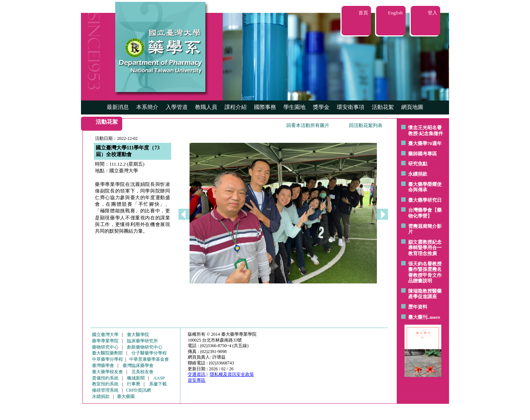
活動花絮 (383, 107)
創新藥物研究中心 (145, 347)
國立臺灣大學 (105, 335)
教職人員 (206, 107)
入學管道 (177, 107)
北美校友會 (142, 372)
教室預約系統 (105, 384)
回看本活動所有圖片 (308, 125)
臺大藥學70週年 (425, 143)
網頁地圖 (412, 107)
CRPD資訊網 (138, 390)
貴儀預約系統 (105, 378)
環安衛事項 (351, 107)
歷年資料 (418, 307)
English (395, 13)
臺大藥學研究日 (425, 200)
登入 (432, 13)
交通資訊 (197, 374)
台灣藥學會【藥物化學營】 (425, 213)
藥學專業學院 (105, 341)
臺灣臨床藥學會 (138, 366)
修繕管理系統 (105, 390)
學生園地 (294, 107)
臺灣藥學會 (103, 366)
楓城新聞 (136, 378)
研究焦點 (418, 164)
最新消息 (118, 107)
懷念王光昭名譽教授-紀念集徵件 (426, 130)
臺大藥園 (126, 396)
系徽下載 (158, 384)
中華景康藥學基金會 (149, 359)
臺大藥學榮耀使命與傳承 (425, 187)
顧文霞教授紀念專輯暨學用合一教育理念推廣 (425, 248)
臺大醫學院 (138, 335)
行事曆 (134, 384)
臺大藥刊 (418, 317)
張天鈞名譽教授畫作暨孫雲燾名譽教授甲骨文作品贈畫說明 (425, 272)
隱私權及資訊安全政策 (232, 374)
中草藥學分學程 (107, 359)
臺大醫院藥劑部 (107, 353)
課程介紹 (236, 107)
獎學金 (321, 107)
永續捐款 (418, 174)
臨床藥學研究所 (142, 341)
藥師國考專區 (423, 154)
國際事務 (265, 107)
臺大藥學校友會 (107, 372)
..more (434, 317)
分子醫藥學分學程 (149, 353)
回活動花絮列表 (366, 125)
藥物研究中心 (105, 347)
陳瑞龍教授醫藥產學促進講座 (425, 294)
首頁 (363, 13)
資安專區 (197, 380)
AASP (159, 378)
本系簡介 (147, 107)
